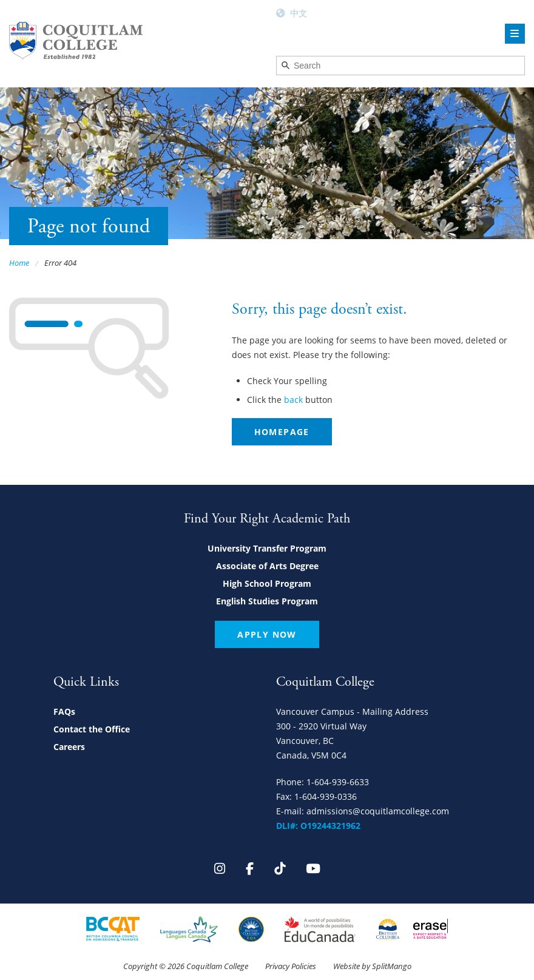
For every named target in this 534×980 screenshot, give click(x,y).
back (293, 400)
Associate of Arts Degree (267, 566)
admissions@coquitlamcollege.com (378, 811)
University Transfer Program (267, 548)
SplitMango (392, 966)
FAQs (64, 711)
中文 (299, 13)
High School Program (267, 583)
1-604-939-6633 (338, 782)
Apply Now (267, 634)
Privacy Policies (291, 966)
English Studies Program (267, 601)
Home (19, 263)
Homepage (282, 432)
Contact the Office (92, 729)
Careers (69, 747)
